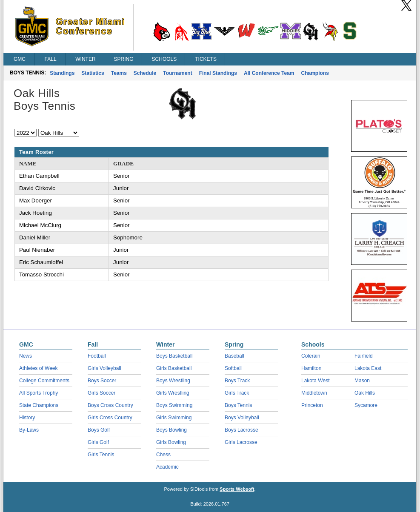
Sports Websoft (237, 489)
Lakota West (315, 381)
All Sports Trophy (39, 393)
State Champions (39, 405)
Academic (167, 467)
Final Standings (218, 73)
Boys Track (237, 381)
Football (97, 356)
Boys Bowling (171, 430)
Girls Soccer (101, 393)
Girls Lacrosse (241, 442)
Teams (119, 73)
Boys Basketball (174, 356)
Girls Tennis (101, 455)
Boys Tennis (238, 405)
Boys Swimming (174, 405)
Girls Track (237, 393)
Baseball (234, 356)
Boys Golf (99, 430)
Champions (315, 73)
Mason (362, 381)
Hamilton (311, 368)
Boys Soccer (102, 381)
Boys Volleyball (242, 418)
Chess (163, 455)
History (27, 418)
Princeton (312, 405)
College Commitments (44, 381)
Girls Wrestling (173, 393)
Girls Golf (98, 442)
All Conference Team (269, 73)
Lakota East (368, 368)
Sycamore (366, 405)
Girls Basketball (174, 368)
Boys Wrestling (173, 381)
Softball (233, 368)
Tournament (177, 73)
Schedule (145, 73)
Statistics (93, 73)
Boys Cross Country (110, 405)
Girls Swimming (174, 418)
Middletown (314, 393)
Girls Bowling (171, 442)
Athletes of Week (39, 368)
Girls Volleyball (104, 368)
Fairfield (364, 356)
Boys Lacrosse (241, 430)
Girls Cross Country (110, 418)
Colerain (311, 356)
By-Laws (29, 430)
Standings (62, 73)
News (26, 356)
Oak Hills (365, 393)
